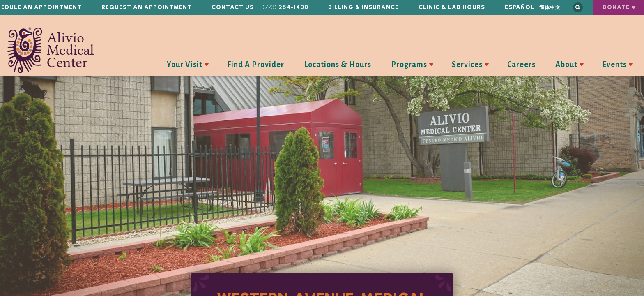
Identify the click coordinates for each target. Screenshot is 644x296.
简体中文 (550, 7)
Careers (521, 65)
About (566, 65)
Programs (409, 65)
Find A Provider (256, 65)
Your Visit (185, 65)
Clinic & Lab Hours (452, 7)
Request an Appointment (147, 7)
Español (520, 7)
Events (614, 65)
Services (467, 65)
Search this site (578, 7)
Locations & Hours (338, 65)
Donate (616, 7)
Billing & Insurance (363, 7)
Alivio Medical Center (51, 50)
